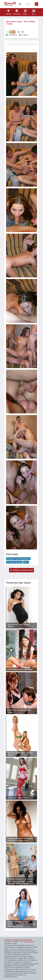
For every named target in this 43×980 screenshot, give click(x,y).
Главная (8, 12)
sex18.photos (29, 942)
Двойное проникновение (18, 559)
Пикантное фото (11, 4)
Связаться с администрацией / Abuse (18, 940)
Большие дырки (14, 562)
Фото (34, 12)
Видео (25, 12)
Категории (17, 12)
